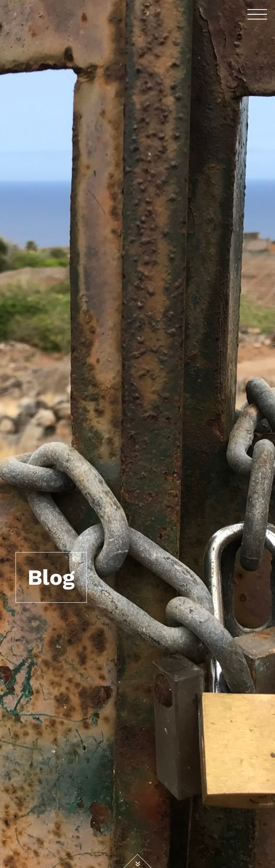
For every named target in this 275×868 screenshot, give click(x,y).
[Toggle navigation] (257, 14)
